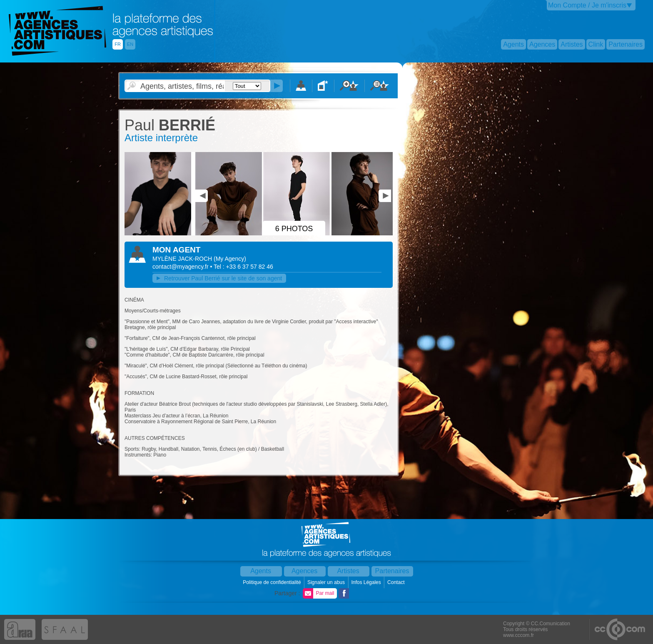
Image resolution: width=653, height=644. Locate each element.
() (230, 259)
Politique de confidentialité (273, 582)
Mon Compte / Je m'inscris (587, 5)
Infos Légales (367, 582)
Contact (397, 582)
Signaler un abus (327, 582)
